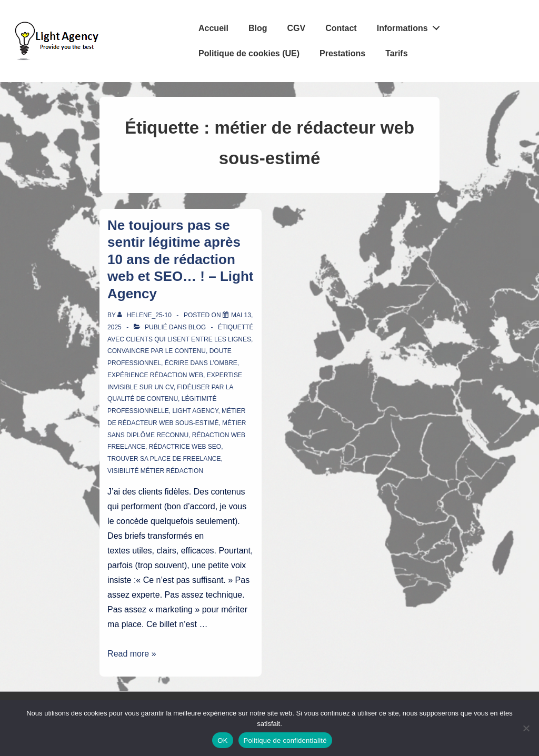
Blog (258, 28)
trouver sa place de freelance (164, 459)
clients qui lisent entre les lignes (188, 339)
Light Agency (195, 411)
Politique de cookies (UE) (249, 53)
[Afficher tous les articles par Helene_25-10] (145, 315)
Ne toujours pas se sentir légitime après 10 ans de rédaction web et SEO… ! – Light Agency (180, 259)
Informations (411, 26)
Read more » (132, 654)
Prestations (342, 53)
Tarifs (396, 53)
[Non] (526, 728)
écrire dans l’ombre (201, 363)
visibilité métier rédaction (155, 471)
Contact (341, 28)
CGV (296, 28)
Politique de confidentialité (285, 740)
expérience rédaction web (155, 375)
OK (222, 740)
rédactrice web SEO (185, 447)
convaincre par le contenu (157, 351)
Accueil (213, 28)
